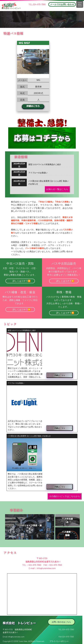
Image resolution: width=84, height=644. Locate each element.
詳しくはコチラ (20, 281)
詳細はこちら (42, 106)
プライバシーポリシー (59, 641)
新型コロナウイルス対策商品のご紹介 (45, 164)
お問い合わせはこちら (61, 622)
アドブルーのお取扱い (38, 173)
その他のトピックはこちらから (65, 496)
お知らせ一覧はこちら (57, 189)
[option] (42, 76)
